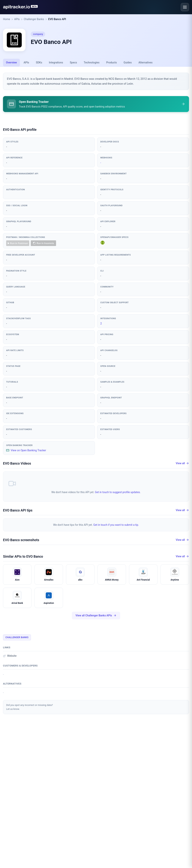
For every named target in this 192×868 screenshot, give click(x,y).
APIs (17, 19)
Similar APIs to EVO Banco (23, 557)
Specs (73, 62)
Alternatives (145, 62)
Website (10, 657)
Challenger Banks (34, 19)
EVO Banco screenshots (21, 540)
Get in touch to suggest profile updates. (118, 493)
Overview (11, 62)
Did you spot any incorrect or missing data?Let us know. (30, 708)
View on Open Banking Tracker (26, 451)
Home (7, 19)
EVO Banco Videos (17, 464)
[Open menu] (185, 7)
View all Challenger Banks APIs (96, 616)
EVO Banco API (57, 19)
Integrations (56, 62)
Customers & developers (20, 666)
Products (111, 62)
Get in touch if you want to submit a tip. (116, 525)
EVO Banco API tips (18, 511)
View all (182, 464)
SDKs (39, 62)
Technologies (92, 62)
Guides (128, 62)
